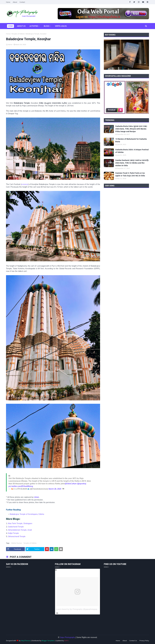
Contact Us (133, 641)
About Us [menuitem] (21, 26)
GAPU (66, 641)
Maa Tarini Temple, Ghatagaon (20, 523)
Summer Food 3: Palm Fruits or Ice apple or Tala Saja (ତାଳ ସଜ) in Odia (130, 174)
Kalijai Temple (13, 533)
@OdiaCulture (71, 484)
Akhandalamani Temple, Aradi (20, 530)
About (15, 2)
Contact (22, 2)
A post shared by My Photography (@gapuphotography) (78, 609)
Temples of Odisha (18, 34)
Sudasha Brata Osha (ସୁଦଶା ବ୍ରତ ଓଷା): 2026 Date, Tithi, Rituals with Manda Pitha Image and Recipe (131, 129)
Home (8, 2)
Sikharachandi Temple (17, 536)
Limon (36, 497)
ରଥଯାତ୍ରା (25, 184)
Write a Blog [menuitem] (61, 26)
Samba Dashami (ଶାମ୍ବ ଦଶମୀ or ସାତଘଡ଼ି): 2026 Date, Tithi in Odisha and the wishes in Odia (132, 163)
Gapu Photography (67, 637)
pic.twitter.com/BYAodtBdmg (21, 486)
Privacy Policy (144, 641)
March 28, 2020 (55, 489)
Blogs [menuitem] (47, 26)
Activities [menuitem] (34, 26)
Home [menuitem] (10, 26)
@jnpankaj (82, 484)
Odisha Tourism (17, 543)
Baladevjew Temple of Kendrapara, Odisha (27, 514)
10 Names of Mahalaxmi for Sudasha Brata (131, 140)
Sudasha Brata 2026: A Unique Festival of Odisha (132, 151)
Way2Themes (26, 641)
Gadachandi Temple (16, 527)
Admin (10, 45)
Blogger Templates (48, 641)
